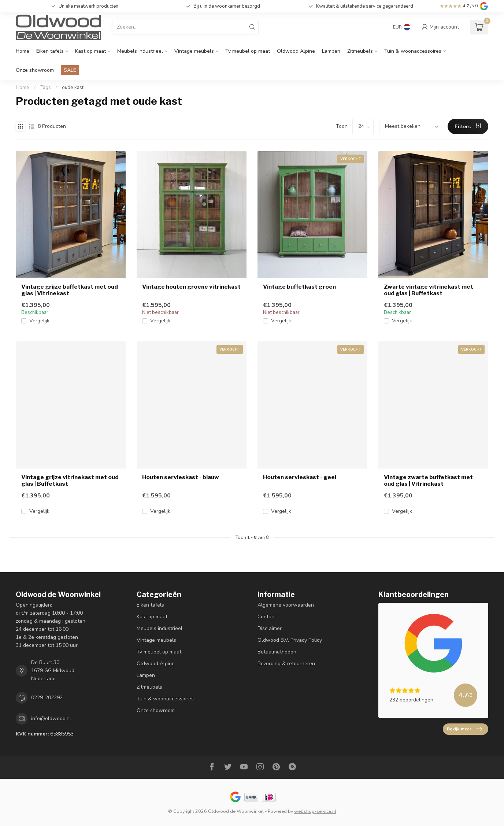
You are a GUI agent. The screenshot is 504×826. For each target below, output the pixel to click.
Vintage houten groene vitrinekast (191, 287)
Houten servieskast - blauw (181, 477)
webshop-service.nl (315, 811)
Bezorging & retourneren (286, 664)
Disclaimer (270, 628)
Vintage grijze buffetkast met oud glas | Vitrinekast (70, 290)
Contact (267, 617)
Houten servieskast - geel (300, 477)
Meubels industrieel (140, 51)
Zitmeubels (360, 51)
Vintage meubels (194, 51)
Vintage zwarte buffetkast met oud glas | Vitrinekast (428, 481)
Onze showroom (35, 70)
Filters (468, 127)
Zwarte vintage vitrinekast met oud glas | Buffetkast (429, 290)
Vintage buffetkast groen (299, 287)
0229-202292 (47, 698)
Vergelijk (39, 321)
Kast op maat (90, 51)
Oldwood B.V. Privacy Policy (290, 640)
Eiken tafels (50, 51)
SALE (70, 70)
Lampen (331, 51)
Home (23, 51)
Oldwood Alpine (296, 51)
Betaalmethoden (277, 652)
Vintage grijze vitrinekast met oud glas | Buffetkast (70, 481)
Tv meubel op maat (248, 51)
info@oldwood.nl (51, 718)
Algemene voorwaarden (286, 605)
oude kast (73, 88)
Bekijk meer (464, 729)
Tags (46, 88)
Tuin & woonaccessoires (413, 51)
